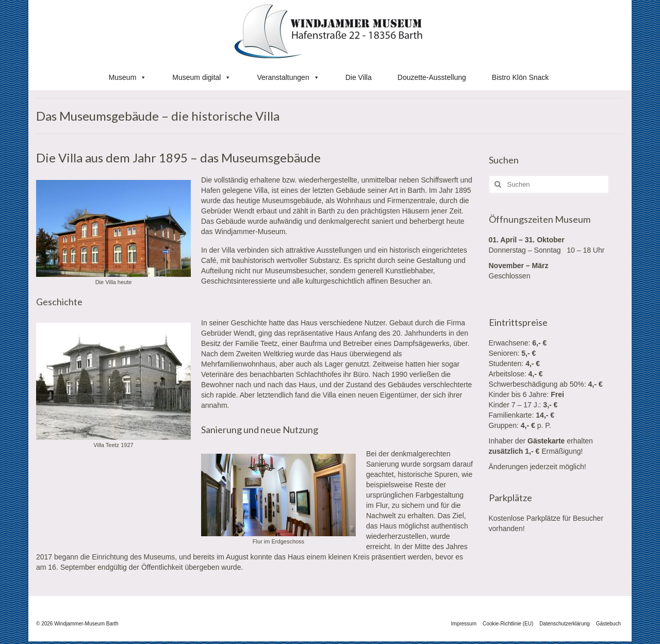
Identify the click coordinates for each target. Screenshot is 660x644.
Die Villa (359, 77)
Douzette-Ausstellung (432, 77)
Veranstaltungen (288, 77)
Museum (128, 77)
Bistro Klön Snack (521, 77)
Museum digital (202, 77)
